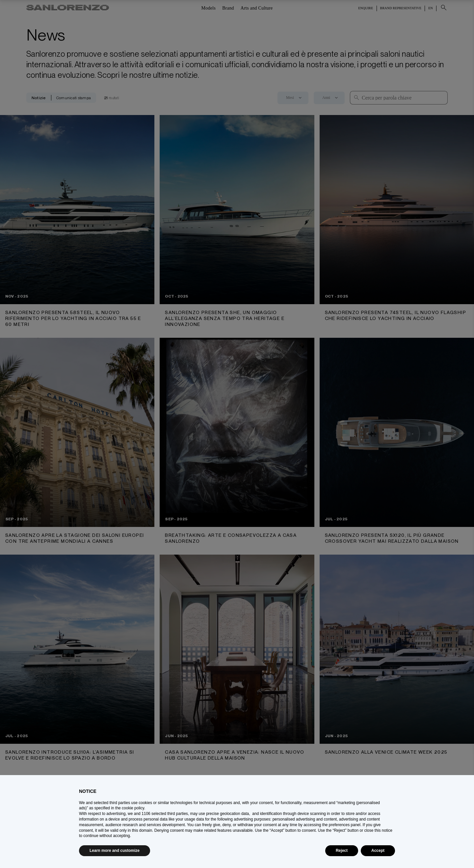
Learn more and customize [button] (115, 851)
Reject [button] (342, 851)
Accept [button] (378, 851)
